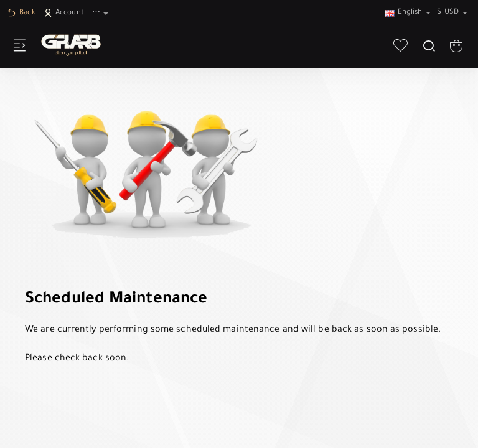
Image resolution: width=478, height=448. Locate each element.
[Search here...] (429, 45)
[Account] (65, 14)
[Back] (23, 14)
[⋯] (102, 14)
